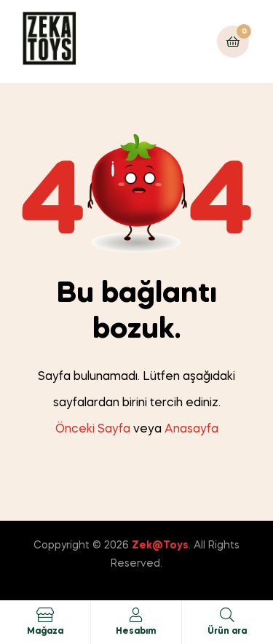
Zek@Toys (160, 546)
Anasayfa (191, 430)
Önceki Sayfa (93, 430)
